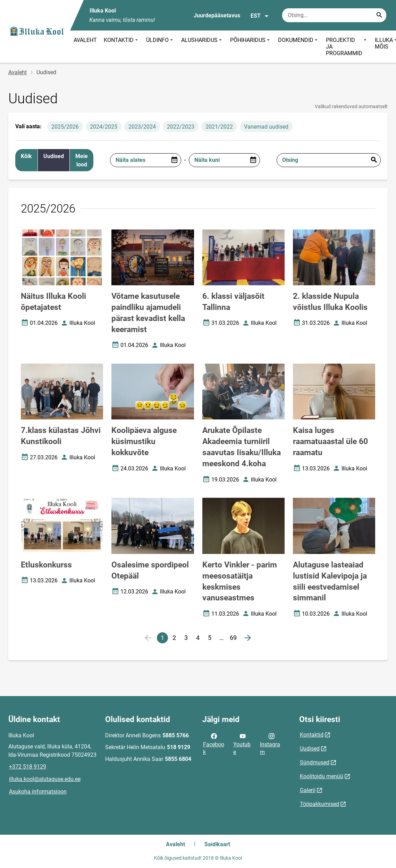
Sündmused (315, 762)
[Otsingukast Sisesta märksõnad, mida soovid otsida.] (334, 15)
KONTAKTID (121, 47)
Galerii (308, 790)
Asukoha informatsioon (38, 792)
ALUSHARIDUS (202, 47)
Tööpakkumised (319, 804)
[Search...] (379, 15)
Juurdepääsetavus (217, 15)
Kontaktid (312, 735)
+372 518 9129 (28, 767)
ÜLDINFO (160, 47)
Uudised (310, 749)
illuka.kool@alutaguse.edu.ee (45, 779)
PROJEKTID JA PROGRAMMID (347, 47)
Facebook (214, 744)
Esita (374, 160)
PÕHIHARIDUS (251, 47)
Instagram (270, 744)
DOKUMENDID (298, 47)
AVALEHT (85, 40)
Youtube (242, 744)
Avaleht (18, 72)
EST (260, 16)
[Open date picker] (174, 160)
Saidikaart (217, 844)
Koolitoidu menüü (322, 776)
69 (234, 639)
